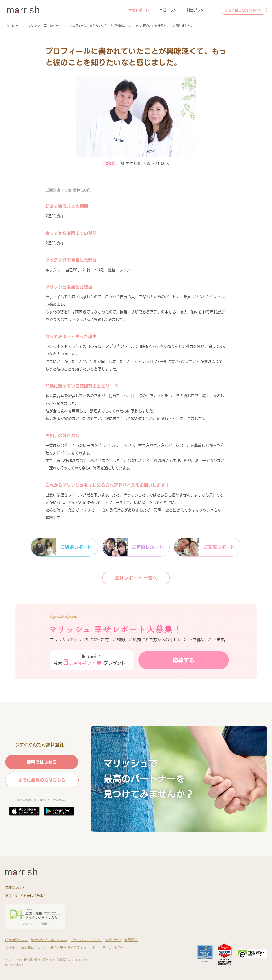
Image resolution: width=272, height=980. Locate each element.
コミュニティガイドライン (109, 948)
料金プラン (195, 10)
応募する (184, 660)
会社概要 (12, 948)
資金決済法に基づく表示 (49, 940)
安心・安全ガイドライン (68, 948)
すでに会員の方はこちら (42, 780)
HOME (15, 26)
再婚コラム (168, 10)
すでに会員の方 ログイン (243, 10)
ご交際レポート (205, 547)
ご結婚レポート (61, 547)
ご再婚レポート (133, 547)
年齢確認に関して (34, 948)
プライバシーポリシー (86, 940)
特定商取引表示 (16, 940)
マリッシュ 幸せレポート (45, 26)
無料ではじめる (42, 762)
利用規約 (131, 940)
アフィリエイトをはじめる (24, 896)
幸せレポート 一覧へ (136, 578)
